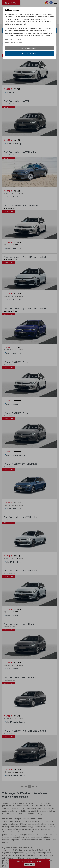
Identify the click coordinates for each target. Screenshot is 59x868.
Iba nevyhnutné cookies (29, 48)
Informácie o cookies (13, 39)
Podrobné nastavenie (13, 43)
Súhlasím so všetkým (29, 54)
